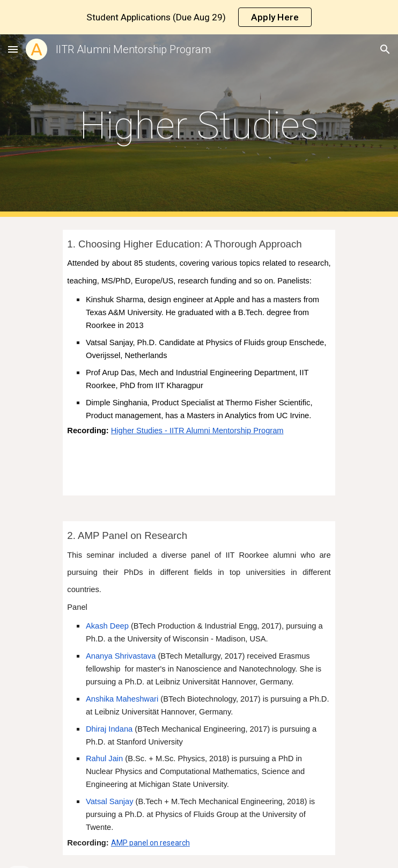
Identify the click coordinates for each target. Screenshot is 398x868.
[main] (199, 126)
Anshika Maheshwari (122, 699)
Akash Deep (107, 626)
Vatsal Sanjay (110, 801)
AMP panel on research (150, 843)
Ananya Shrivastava (121, 656)
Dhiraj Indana (109, 729)
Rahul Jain (104, 758)
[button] (13, 49)
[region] (199, 17)
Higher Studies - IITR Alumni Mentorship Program (197, 431)
